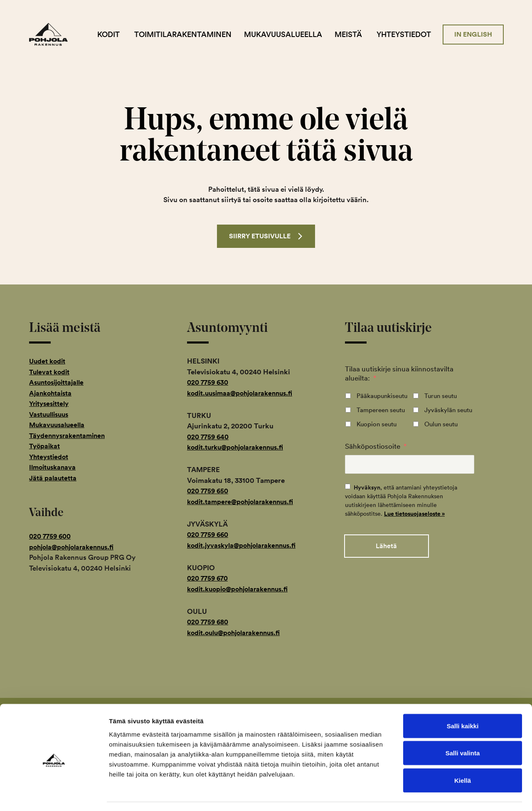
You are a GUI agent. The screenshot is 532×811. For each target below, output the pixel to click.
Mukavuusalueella (290, 34)
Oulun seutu (441, 424)
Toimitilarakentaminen (190, 34)
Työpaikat (46, 447)
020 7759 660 (209, 535)
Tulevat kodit (50, 372)
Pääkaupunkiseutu (382, 396)
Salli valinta (463, 729)
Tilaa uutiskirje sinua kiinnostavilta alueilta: (399, 374)
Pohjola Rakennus (63, 35)
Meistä (355, 34)
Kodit (115, 34)
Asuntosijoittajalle (59, 383)
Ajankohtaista (52, 393)
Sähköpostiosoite (376, 446)
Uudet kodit (48, 362)
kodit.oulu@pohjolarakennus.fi (238, 633)
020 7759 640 (209, 437)
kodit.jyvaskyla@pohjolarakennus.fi (246, 546)
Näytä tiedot (445, 795)
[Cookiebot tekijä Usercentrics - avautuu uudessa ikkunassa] (54, 795)
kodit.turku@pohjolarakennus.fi (239, 448)
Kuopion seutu (377, 424)
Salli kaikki (463, 702)
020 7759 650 (209, 492)
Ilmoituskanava (54, 468)
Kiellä (463, 756)
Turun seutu (441, 396)
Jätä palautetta (53, 478)
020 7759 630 (209, 383)
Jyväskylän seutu (448, 410)
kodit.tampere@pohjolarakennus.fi (244, 502)
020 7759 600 (52, 537)
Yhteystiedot (410, 34)
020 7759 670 (209, 579)
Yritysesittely (51, 404)
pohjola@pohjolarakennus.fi (75, 547)
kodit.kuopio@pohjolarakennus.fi (242, 589)
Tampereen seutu (381, 410)
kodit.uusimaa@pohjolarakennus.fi (244, 393)
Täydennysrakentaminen (70, 436)
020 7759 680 (209, 623)
